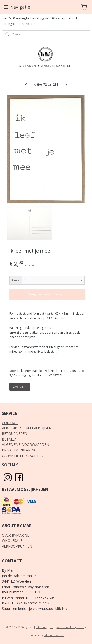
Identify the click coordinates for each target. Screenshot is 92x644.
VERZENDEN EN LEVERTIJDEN (27, 428)
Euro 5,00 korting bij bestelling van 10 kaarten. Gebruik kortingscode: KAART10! (40, 21)
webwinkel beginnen (70, 627)
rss (52, 627)
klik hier (62, 609)
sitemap (41, 627)
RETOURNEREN (15, 434)
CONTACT (10, 423)
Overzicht (20, 387)
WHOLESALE (12, 541)
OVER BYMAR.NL (16, 535)
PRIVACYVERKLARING (19, 450)
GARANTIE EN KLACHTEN (23, 456)
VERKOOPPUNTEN (17, 546)
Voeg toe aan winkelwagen (47, 294)
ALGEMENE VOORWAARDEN (26, 445)
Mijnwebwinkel (54, 635)
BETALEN (10, 439)
